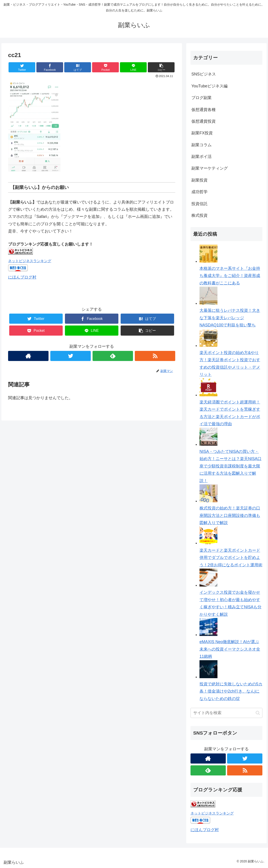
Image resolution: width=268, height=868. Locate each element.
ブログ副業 (202, 98)
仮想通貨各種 (204, 110)
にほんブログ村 (22, 277)
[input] (226, 713)
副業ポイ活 (202, 157)
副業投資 (199, 180)
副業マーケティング (210, 168)
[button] (258, 713)
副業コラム (202, 145)
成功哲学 (199, 192)
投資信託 (199, 204)
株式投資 (199, 215)
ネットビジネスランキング (30, 261)
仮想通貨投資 (204, 121)
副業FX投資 (202, 133)
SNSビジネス (204, 74)
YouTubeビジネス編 (209, 86)
